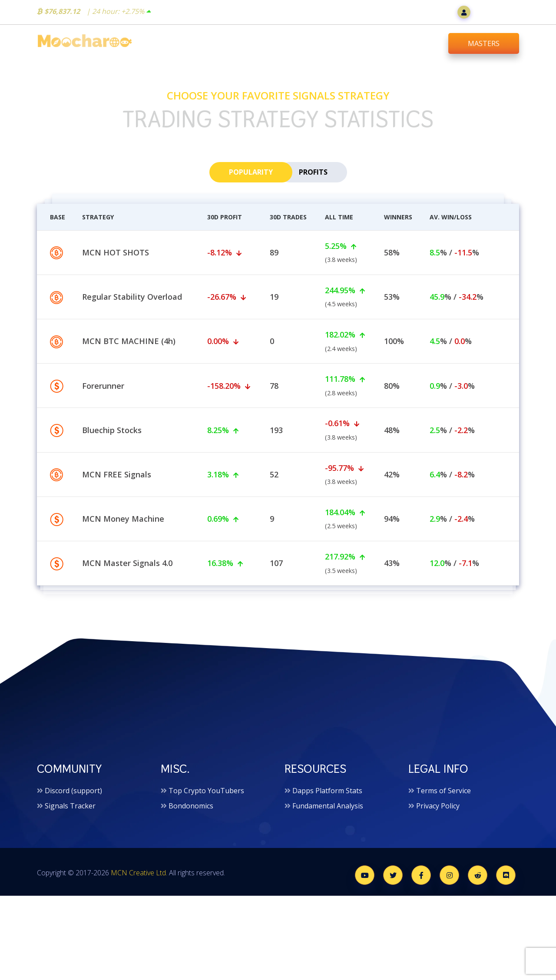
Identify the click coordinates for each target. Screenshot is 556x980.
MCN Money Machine (123, 566)
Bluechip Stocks (112, 477)
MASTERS (484, 43)
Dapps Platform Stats (327, 795)
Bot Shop (268, 43)
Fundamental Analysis (328, 810)
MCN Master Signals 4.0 (127, 611)
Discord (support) (73, 795)
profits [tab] (313, 175)
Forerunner (103, 433)
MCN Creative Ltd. (139, 877)
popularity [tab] (251, 175)
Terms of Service (443, 795)
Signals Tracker (70, 810)
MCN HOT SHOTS (116, 300)
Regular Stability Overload (132, 344)
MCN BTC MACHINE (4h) (129, 389)
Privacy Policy (438, 810)
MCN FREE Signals (117, 522)
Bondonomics (191, 810)
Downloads (413, 43)
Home (219, 43)
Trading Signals (338, 43)
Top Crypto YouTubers (206, 795)
